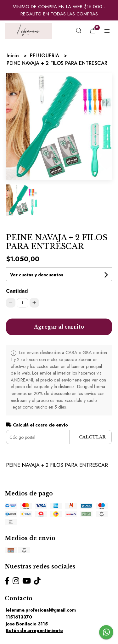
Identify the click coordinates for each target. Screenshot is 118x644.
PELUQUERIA (45, 56)
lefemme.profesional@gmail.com (41, 610)
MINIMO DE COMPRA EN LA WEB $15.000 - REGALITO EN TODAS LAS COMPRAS (59, 10)
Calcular (92, 437)
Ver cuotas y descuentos (37, 275)
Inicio (14, 56)
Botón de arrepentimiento (34, 630)
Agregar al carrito (59, 327)
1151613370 (19, 617)
